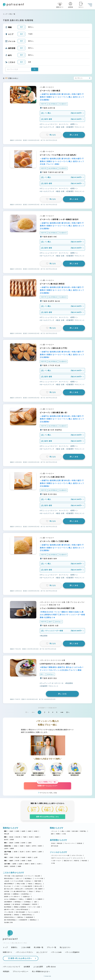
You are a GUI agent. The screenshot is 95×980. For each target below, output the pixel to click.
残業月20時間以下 (9, 884)
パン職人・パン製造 (65, 831)
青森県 (28, 846)
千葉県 (25, 837)
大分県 (39, 864)
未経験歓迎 (7, 904)
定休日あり (28, 881)
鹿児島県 (13, 866)
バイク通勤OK (38, 899)
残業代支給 (7, 894)
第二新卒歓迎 (16, 904)
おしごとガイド (42, 952)
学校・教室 (84, 861)
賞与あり (38, 891)
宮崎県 (6, 866)
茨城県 (37, 837)
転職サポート (8, 952)
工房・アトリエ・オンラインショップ (61, 858)
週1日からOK (38, 886)
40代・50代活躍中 (20, 912)
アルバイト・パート (70, 843)
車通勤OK (29, 899)
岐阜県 (23, 843)
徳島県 (23, 861)
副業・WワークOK (9, 910)
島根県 (23, 857)
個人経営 (38, 876)
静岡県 (17, 843)
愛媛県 (11, 861)
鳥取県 (30, 857)
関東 (5, 837)
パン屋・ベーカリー (56, 861)
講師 (52, 834)
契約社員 (60, 843)
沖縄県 (19, 866)
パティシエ (54, 831)
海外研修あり (18, 902)
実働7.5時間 (38, 881)
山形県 (6, 849)
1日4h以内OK (29, 889)
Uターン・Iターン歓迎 (34, 907)
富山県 (22, 852)
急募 (36, 902)
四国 (5, 861)
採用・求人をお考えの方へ (20, 958)
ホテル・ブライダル (77, 855)
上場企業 (7, 881)
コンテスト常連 (39, 878)
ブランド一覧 (52, 947)
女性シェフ (19, 878)
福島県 (12, 849)
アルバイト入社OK (33, 912)
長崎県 (27, 864)
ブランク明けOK (9, 912)
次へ (68, 712)
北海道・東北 (8, 846)
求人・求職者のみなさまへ (41, 971)
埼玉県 (31, 837)
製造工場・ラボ (68, 861)
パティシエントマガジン (25, 952)
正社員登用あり (25, 894)
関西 (5, 831)
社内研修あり (28, 902)
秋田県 (40, 846)
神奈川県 (18, 837)
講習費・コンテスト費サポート (12, 897)
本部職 (58, 834)
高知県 (30, 861)
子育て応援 (7, 876)
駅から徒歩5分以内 (18, 876)
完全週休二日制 (8, 922)
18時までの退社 (21, 884)
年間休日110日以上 (9, 917)
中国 (5, 857)
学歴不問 (34, 904)
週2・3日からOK (8, 889)
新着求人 (14, 947)
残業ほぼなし (39, 884)
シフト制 (16, 886)
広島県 (11, 857)
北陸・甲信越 (8, 852)
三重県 (30, 843)
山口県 (36, 857)
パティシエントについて (12, 967)
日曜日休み (20, 917)
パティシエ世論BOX (72, 952)
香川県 (17, 861)
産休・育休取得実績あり (10, 920)
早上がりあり (8, 886)
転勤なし (22, 899)
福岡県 (14, 864)
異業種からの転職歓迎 (20, 907)
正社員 (53, 843)
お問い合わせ (51, 967)
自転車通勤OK (8, 902)
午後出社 (30, 884)
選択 (22, 27)
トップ (5, 14)
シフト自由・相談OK (27, 886)
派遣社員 (80, 843)
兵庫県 (17, 831)
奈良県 (36, 831)
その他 (64, 834)
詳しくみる (74, 135)
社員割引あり (27, 897)
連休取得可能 (8, 915)
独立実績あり (28, 878)
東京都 (11, 837)
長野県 (6, 854)
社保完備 (7, 891)
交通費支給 (16, 894)
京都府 (30, 831)
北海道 (16, 846)
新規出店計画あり (9, 878)
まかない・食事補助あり (10, 899)
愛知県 (11, 843)
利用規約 (6, 971)
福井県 (34, 852)
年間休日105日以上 (27, 915)
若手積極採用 (26, 904)
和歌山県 (7, 834)
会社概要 (27, 967)
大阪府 (11, 831)
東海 (5, 843)
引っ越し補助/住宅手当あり (19, 891)
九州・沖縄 (7, 864)
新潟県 (16, 852)
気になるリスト (65, 947)
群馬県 (12, 840)
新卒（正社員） (55, 846)
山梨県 (40, 852)
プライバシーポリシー (21, 971)
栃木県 (6, 840)
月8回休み (17, 915)
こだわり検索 (26, 947)
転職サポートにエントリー (47, 784)
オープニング (29, 876)
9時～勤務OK (39, 889)
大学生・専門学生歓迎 (22, 910)
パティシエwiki (56, 952)
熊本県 (33, 864)
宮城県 (22, 846)
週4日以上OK (19, 889)
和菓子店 (77, 861)
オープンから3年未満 (17, 881)
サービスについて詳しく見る (49, 793)
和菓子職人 (83, 831)
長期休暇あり (33, 920)
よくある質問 (38, 967)
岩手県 (34, 846)
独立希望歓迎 (8, 907)
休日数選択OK (23, 920)
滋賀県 (23, 831)
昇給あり (31, 891)
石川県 (28, 852)
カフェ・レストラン (78, 858)
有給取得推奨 (29, 917)
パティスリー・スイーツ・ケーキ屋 (60, 855)
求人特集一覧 (39, 947)
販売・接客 (75, 831)
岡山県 (17, 857)
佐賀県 (20, 864)
